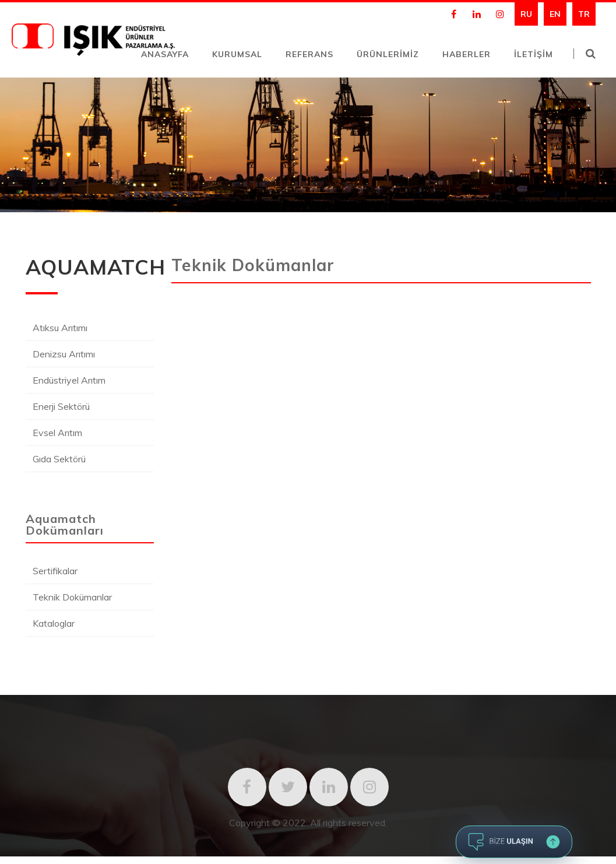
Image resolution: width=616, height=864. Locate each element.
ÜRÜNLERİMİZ (388, 54)
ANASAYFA (165, 54)
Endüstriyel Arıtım (69, 380)
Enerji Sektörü (61, 406)
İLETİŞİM (534, 54)
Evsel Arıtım (57, 433)
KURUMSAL (237, 54)
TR (584, 14)
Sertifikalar (55, 571)
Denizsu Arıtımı (64, 354)
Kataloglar (54, 623)
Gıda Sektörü (59, 459)
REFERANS (309, 54)
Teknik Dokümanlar (72, 597)
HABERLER (467, 54)
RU (526, 14)
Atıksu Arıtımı (60, 328)
